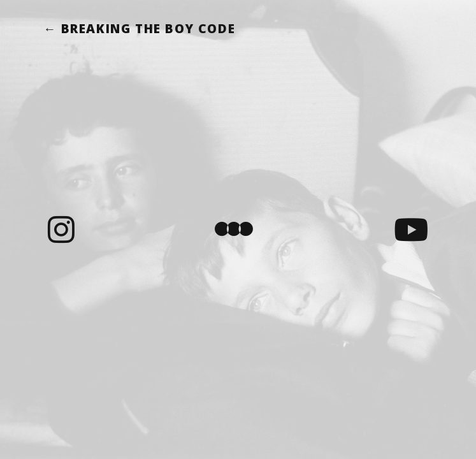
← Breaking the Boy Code (139, 28)
